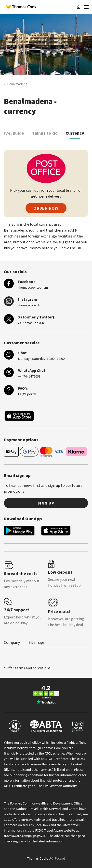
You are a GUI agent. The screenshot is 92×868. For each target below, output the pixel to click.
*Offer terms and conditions (27, 668)
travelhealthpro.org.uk (68, 820)
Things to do (45, 133)
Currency (75, 133)
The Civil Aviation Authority (57, 786)
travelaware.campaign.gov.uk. (26, 836)
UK (51, 858)
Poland (60, 858)
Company (12, 642)
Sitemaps (37, 642)
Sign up (46, 503)
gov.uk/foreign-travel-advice (24, 820)
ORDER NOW (46, 208)
